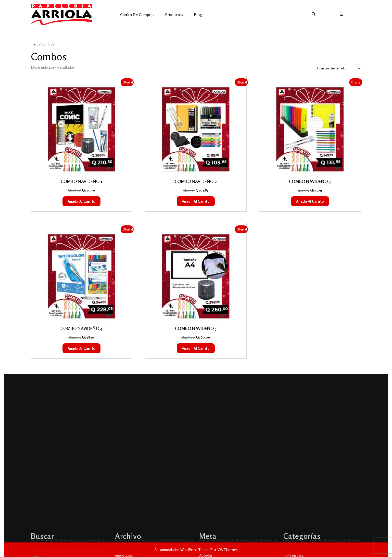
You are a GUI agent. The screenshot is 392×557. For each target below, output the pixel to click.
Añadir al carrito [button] (81, 201)
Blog (198, 15)
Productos (174, 15)
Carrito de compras (137, 15)
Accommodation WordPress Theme (182, 550)
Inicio (35, 44)
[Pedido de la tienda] (337, 68)
